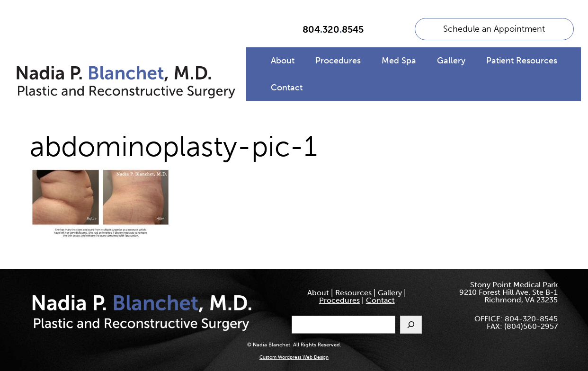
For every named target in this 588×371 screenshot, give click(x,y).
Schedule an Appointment (494, 29)
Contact (287, 88)
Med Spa (399, 61)
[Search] (411, 325)
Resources (353, 293)
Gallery (451, 61)
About (283, 61)
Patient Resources (522, 61)
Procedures (338, 61)
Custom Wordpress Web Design (294, 357)
